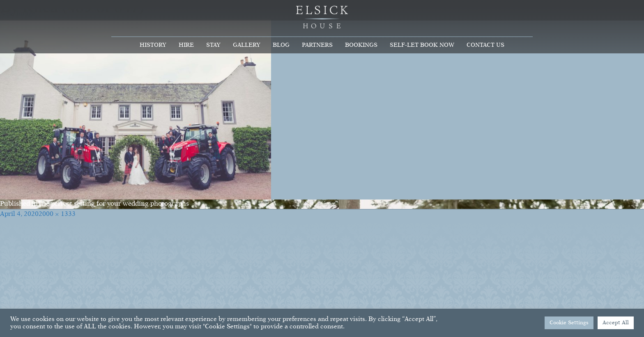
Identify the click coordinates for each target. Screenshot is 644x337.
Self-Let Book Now (422, 45)
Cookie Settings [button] (569, 323)
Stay (213, 45)
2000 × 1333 (57, 214)
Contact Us (485, 45)
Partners (317, 45)
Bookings (361, 45)
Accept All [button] (616, 323)
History (153, 45)
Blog (281, 45)
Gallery (247, 45)
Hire (186, 45)
